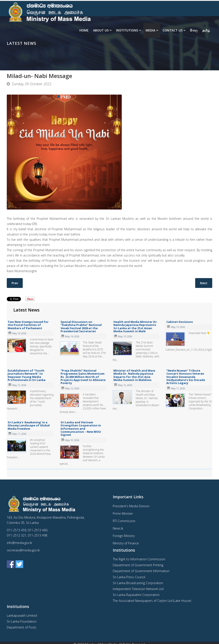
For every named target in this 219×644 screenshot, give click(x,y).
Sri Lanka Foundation (22, 621)
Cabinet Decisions (180, 322)
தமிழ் (206, 30)
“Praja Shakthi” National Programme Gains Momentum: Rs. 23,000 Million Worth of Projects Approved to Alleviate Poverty (83, 377)
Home (84, 30)
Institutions (127, 30)
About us (101, 30)
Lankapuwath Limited (22, 615)
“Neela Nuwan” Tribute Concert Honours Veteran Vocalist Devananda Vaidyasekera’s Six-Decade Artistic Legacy (186, 377)
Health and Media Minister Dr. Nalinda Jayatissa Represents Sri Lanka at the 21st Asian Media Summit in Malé (136, 326)
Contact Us (173, 30)
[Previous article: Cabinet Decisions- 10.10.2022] (15, 283)
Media (150, 30)
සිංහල (194, 30)
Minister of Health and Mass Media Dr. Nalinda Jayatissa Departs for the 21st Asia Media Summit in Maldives (134, 375)
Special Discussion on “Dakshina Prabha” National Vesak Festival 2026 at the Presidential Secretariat (81, 326)
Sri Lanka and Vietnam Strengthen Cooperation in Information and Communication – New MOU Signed (81, 428)
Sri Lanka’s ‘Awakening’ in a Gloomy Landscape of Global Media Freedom (29, 425)
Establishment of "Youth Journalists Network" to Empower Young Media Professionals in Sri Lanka (27, 375)
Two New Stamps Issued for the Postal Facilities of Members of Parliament (28, 325)
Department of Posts (22, 627)
